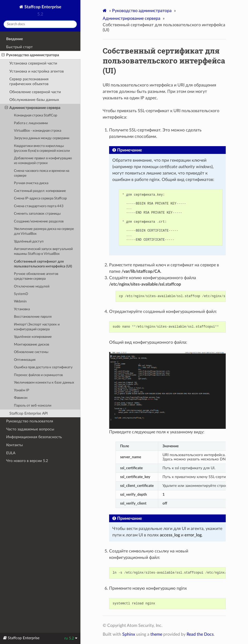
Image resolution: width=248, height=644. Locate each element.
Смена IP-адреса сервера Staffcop (40, 198)
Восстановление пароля (33, 317)
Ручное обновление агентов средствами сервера (36, 276)
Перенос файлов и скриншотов (38, 375)
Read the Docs (200, 634)
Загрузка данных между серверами (42, 138)
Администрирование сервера (33, 108)
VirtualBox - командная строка (38, 131)
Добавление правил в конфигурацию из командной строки (43, 161)
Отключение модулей (32, 287)
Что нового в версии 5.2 (27, 461)
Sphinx (129, 634)
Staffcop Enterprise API (29, 413)
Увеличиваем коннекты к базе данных (44, 383)
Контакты (14, 445)
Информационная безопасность (34, 437)
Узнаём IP (22, 390)
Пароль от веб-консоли (33, 406)
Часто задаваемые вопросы (30, 429)
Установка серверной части (33, 63)
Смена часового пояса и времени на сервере (42, 173)
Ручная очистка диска (31, 183)
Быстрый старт (19, 47)
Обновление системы (31, 352)
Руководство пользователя (30, 421)
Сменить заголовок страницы (37, 214)
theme (156, 634)
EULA (11, 453)
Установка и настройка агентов (37, 71)
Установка (22, 309)
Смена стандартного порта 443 (39, 206)
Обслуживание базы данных (34, 100)
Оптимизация (25, 360)
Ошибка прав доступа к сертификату (43, 367)
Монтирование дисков (32, 345)
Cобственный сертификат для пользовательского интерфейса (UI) (43, 264)
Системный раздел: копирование (40, 191)
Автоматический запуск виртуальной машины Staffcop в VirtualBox (43, 251)
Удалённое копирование (33, 337)
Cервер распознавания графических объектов (29, 82)
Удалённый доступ (29, 242)
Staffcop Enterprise (42, 7)
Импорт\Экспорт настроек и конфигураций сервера (37, 327)
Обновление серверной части (35, 92)
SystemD (21, 294)
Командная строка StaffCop (36, 115)
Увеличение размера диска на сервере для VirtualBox (44, 231)
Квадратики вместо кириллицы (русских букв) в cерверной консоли (42, 148)
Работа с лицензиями (31, 123)
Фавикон (21, 398)
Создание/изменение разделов (39, 221)
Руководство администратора (30, 55)
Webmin (20, 302)
